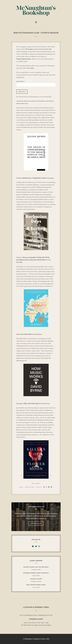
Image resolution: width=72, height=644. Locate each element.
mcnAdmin (37, 483)
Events (21, 487)
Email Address (20, 81)
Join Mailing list (36, 524)
